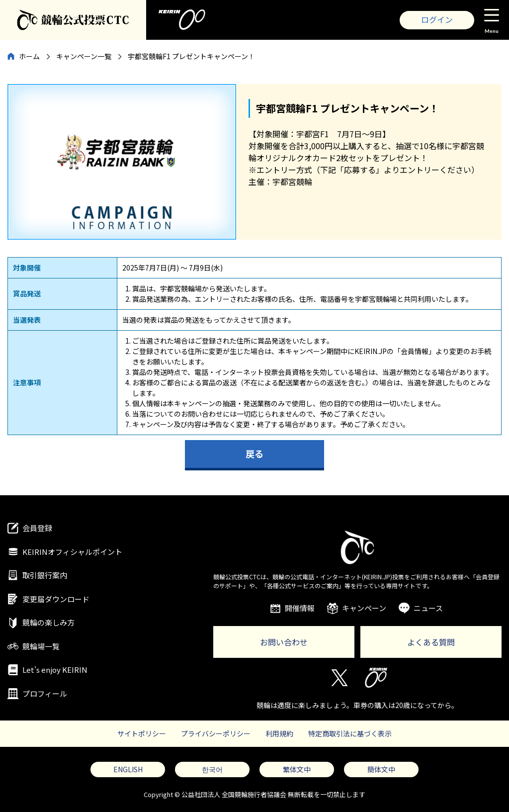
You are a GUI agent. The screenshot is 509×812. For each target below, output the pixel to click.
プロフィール (45, 693)
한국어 (212, 769)
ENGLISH (128, 769)
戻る (254, 453)
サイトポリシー (142, 733)
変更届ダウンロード (56, 599)
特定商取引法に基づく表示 (350, 733)
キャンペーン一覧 (84, 56)
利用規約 (279, 733)
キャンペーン (364, 608)
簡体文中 (381, 769)
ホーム (29, 56)
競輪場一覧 (41, 646)
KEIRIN (376, 678)
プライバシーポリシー (216, 733)
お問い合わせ (284, 642)
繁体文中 (297, 769)
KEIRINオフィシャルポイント (72, 552)
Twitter (339, 678)
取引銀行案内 (45, 575)
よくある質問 (431, 642)
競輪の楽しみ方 (48, 622)
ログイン (437, 19)
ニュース (428, 608)
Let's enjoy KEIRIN (55, 670)
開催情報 (300, 608)
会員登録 (37, 528)
